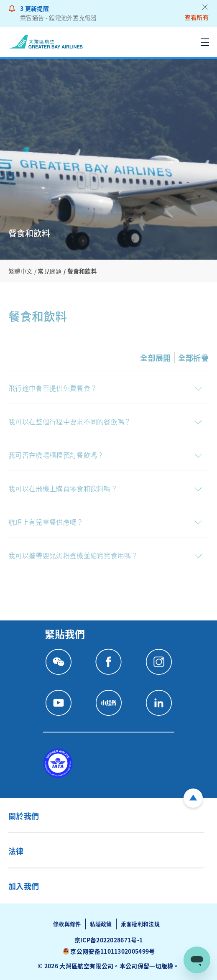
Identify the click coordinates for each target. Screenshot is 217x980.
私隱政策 (101, 924)
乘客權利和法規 (140, 924)
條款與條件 (67, 924)
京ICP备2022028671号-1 (109, 940)
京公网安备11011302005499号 (112, 951)
